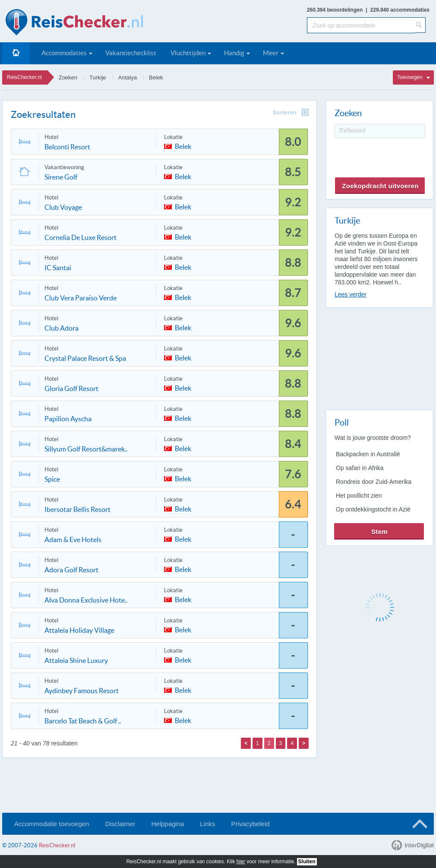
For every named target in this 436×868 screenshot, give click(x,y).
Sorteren (285, 113)
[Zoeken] (420, 25)
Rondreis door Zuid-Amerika (374, 482)
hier (241, 862)
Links (207, 824)
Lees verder (351, 294)
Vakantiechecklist (131, 53)
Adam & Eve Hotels (73, 540)
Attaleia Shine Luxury (76, 660)
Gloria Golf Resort (71, 388)
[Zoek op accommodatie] (361, 25)
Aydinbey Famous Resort (82, 691)
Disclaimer (120, 824)
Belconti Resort (67, 147)
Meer (271, 53)
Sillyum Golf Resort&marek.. (86, 449)
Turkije (98, 77)
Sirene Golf (61, 177)
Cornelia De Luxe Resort (81, 237)
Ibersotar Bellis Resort (77, 509)
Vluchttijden (188, 53)
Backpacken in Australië (368, 454)
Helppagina (167, 824)
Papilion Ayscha (68, 419)
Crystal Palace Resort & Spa (85, 358)
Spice (52, 479)
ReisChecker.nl (24, 77)
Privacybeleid (250, 824)
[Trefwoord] (380, 131)
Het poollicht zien (359, 496)
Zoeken (68, 77)
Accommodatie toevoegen (52, 824)
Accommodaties (64, 53)
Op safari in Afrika (360, 468)
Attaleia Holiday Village (79, 630)
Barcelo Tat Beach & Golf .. (83, 721)
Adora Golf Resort (71, 570)
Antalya (128, 77)
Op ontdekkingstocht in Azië (373, 509)
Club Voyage (63, 207)
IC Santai (58, 268)
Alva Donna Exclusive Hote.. (86, 600)
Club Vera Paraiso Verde (81, 298)
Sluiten (307, 862)
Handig (234, 53)
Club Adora (62, 328)
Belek (156, 77)
